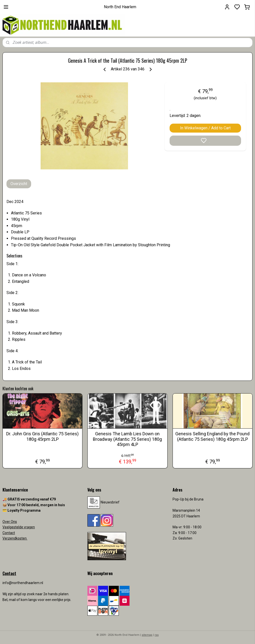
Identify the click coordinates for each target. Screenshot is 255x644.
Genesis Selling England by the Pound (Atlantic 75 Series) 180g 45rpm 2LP (212, 436)
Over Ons (10, 522)
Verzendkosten (15, 538)
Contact (9, 533)
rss (157, 635)
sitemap (147, 635)
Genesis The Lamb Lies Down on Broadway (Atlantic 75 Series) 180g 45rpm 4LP (127, 439)
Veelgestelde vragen (19, 527)
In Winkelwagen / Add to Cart (205, 128)
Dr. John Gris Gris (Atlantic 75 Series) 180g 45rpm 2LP (42, 436)
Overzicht (19, 184)
